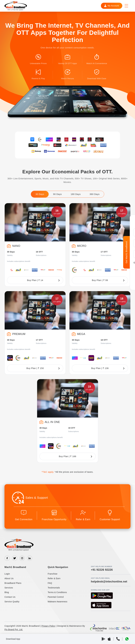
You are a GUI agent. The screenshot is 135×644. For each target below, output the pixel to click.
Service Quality (12, 602)
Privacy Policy (48, 626)
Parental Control (56, 597)
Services (9, 588)
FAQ (50, 583)
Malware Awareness (58, 602)
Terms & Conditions (57, 592)
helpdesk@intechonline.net (109, 582)
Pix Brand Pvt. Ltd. (14, 630)
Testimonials (54, 588)
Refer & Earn (54, 578)
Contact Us (10, 597)
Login (7, 574)
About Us (9, 578)
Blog (7, 592)
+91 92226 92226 (102, 570)
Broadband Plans (13, 583)
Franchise (53, 574)
